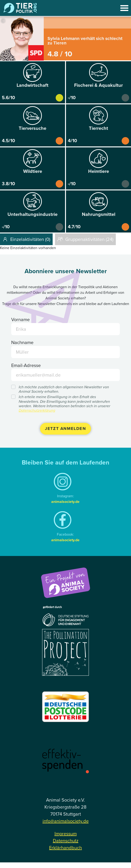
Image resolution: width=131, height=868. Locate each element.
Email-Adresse (26, 365)
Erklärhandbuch (65, 848)
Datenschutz (66, 841)
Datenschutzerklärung (37, 410)
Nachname (22, 342)
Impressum (66, 834)
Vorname (20, 320)
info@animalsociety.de (66, 821)
